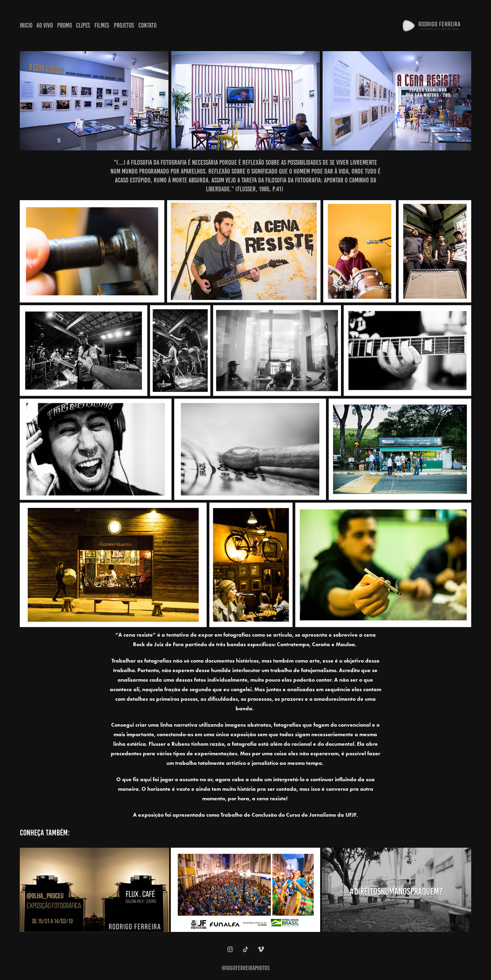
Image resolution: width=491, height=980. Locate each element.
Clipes (83, 25)
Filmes (102, 25)
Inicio (26, 25)
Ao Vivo (45, 25)
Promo (65, 25)
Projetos (124, 25)
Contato (147, 25)
